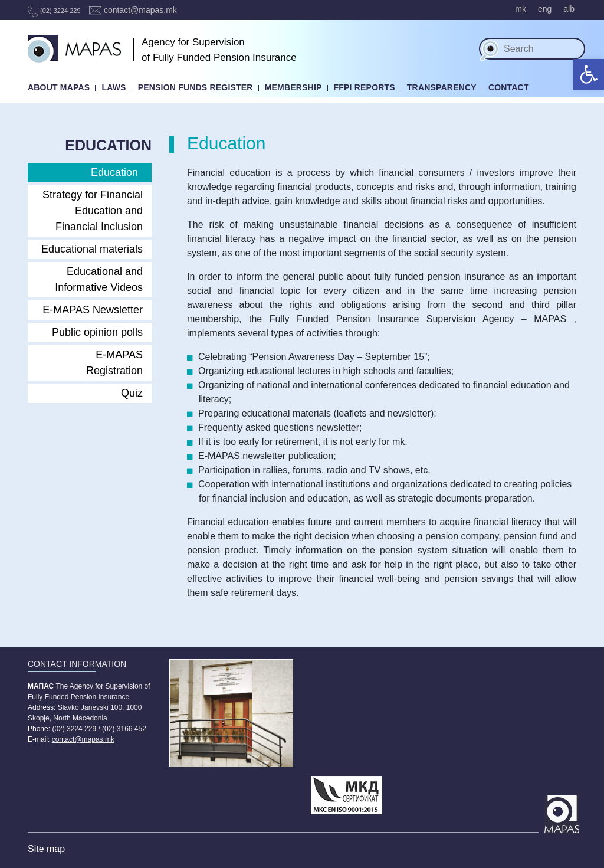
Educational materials (92, 249)
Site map (46, 849)
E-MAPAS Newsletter (93, 310)
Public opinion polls (97, 332)
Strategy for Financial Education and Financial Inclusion (93, 211)
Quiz (132, 393)
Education (114, 172)
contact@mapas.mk (133, 10)
